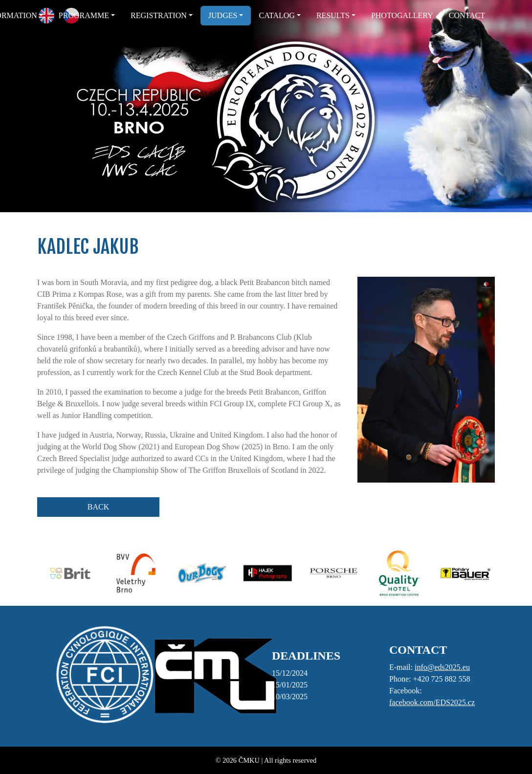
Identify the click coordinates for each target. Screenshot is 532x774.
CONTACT (467, 15)
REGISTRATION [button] (159, 15)
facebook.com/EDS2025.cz (432, 702)
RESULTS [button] (333, 15)
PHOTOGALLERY (402, 15)
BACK (98, 507)
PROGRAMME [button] (84, 15)
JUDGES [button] (223, 15)
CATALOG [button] (277, 15)
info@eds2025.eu (442, 667)
